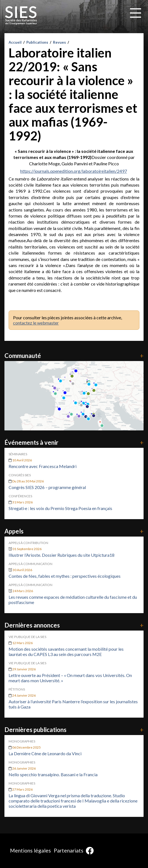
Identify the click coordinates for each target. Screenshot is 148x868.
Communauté (74, 356)
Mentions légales (30, 850)
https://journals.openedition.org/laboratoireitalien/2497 (74, 171)
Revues (59, 42)
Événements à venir (74, 442)
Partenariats (69, 850)
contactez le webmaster (36, 323)
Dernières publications (74, 730)
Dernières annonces (74, 625)
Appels (74, 531)
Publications (37, 42)
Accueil (15, 42)
